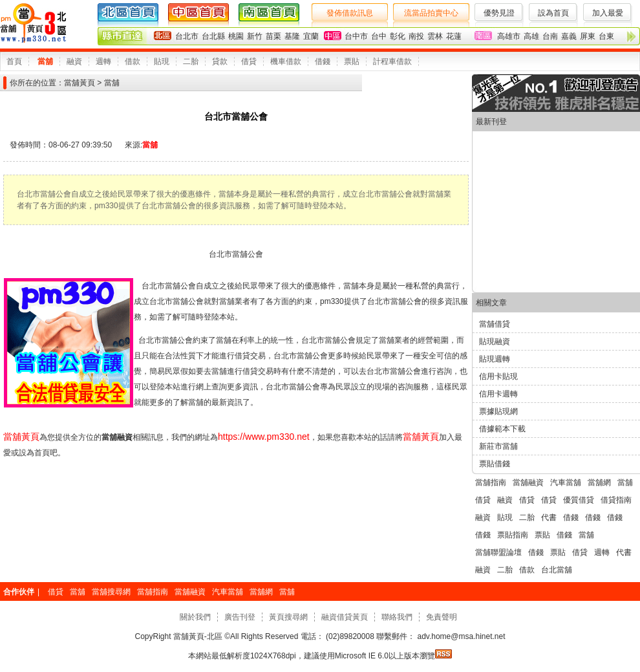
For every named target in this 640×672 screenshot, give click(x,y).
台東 (606, 36)
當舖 (45, 61)
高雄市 (509, 36)
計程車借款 (392, 61)
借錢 (323, 61)
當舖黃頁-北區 (198, 636)
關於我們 (195, 617)
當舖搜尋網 (111, 592)
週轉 (103, 61)
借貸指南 (616, 500)
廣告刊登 (240, 617)
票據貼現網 (498, 411)
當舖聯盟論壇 (498, 552)
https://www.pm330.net (264, 437)
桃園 (236, 36)
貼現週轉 (495, 359)
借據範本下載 (502, 429)
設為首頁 (553, 13)
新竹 (255, 36)
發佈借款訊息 (350, 13)
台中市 (356, 36)
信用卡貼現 (498, 376)
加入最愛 (608, 13)
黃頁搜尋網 (288, 617)
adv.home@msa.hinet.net (460, 636)
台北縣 (213, 36)
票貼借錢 (495, 464)
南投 (416, 36)
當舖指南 (491, 482)
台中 (379, 36)
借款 (133, 61)
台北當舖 (557, 570)
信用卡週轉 (498, 394)
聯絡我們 (397, 617)
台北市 (187, 36)
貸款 (220, 61)
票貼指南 (513, 535)
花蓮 (454, 36)
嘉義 (569, 36)
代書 (549, 517)
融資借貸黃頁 (345, 617)
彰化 (398, 36)
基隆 (292, 36)
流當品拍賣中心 (431, 13)
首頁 (14, 61)
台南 (550, 36)
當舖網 (599, 482)
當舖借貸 (495, 324)
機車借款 (286, 61)
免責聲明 (442, 617)
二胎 (191, 61)
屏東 (588, 36)
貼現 (162, 61)
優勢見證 (499, 13)
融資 (74, 61)
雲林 (435, 36)
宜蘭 (311, 36)
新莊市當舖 (498, 446)
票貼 (352, 61)
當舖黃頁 (80, 83)
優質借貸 (579, 500)
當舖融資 (528, 482)
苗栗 (273, 36)
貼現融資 (495, 341)
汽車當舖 (566, 482)
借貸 (249, 61)
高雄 (531, 36)
